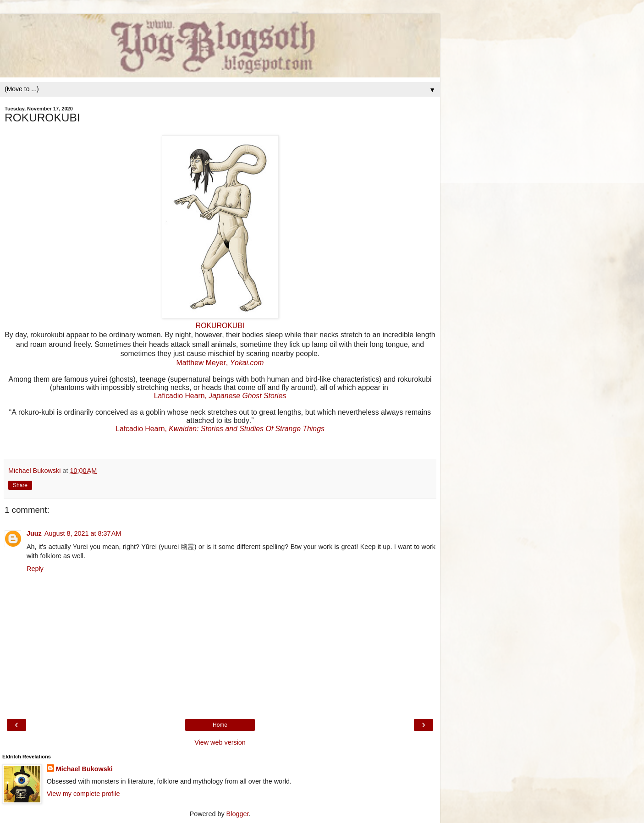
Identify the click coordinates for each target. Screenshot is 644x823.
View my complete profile (83, 794)
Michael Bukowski (84, 769)
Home (220, 725)
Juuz (34, 533)
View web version (220, 742)
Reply (35, 569)
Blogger (238, 814)
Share (20, 485)
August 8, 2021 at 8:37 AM (83, 533)
